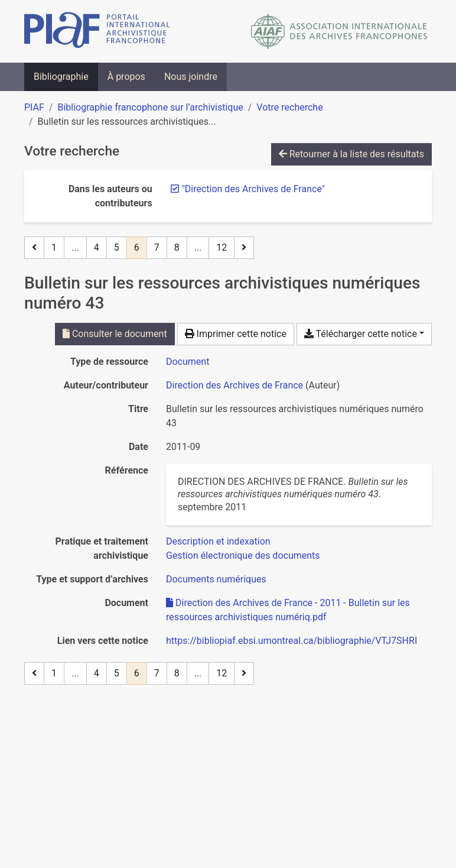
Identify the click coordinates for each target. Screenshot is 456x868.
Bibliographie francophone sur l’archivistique (150, 107)
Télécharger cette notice (361, 334)
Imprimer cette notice (236, 334)
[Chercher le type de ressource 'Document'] (188, 362)
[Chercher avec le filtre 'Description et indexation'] (218, 541)
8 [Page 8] (177, 247)
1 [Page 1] (54, 247)
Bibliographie (61, 77)
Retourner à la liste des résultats (351, 154)
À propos (126, 77)
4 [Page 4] (97, 247)
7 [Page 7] (157, 247)
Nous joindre (191, 77)
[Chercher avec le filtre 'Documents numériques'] (216, 579)
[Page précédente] (34, 248)
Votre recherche (289, 107)
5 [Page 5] (117, 247)
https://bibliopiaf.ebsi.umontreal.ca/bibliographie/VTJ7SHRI (291, 641)
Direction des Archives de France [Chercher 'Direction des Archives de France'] (234, 385)
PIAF (34, 107)
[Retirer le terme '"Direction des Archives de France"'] (253, 189)
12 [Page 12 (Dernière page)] (222, 247)
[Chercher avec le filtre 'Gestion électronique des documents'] (243, 556)
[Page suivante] (244, 248)
